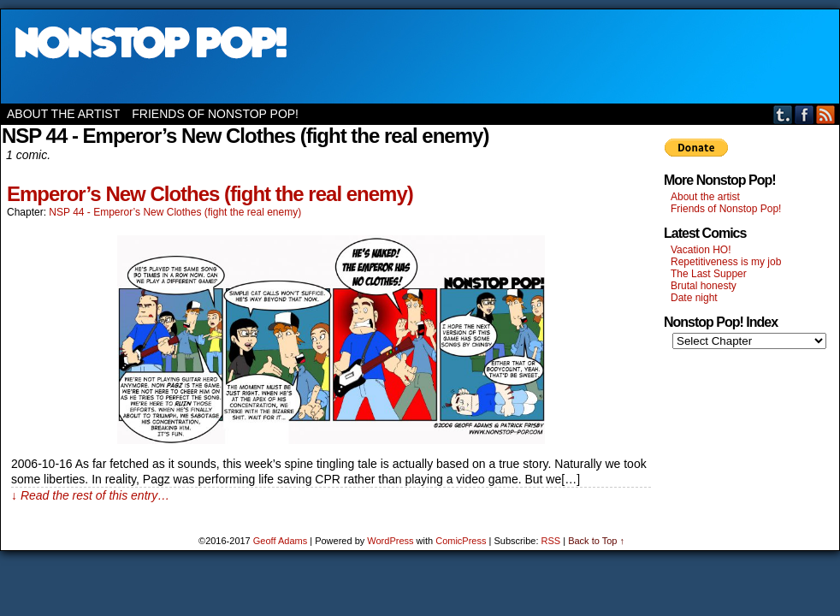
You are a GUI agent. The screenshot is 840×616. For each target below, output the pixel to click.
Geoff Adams (280, 541)
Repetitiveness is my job (726, 262)
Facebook (805, 114)
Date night (694, 298)
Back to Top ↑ (596, 541)
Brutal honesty (704, 286)
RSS (826, 114)
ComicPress (461, 541)
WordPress (390, 541)
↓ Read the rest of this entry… (90, 495)
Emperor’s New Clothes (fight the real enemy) (210, 194)
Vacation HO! (701, 250)
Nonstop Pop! (420, 56)
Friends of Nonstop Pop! (215, 114)
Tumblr (783, 114)
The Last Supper (709, 274)
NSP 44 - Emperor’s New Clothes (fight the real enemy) (175, 212)
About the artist (63, 114)
